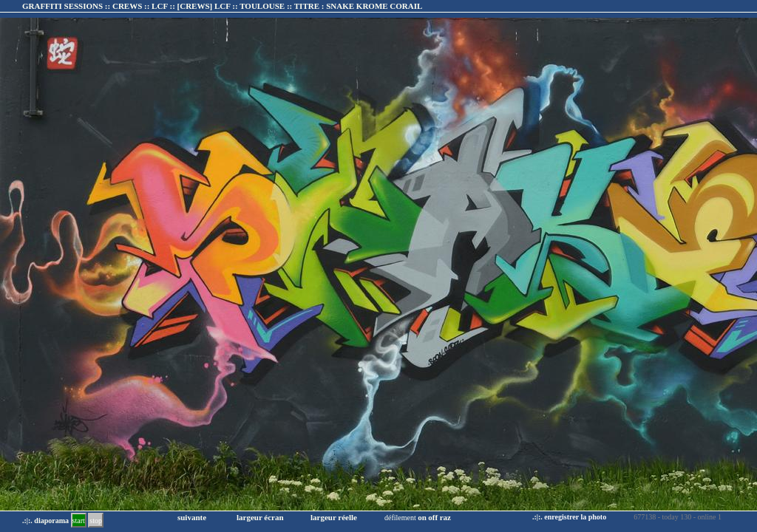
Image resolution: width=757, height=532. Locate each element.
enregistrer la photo (575, 517)
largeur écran (260, 517)
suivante (192, 517)
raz (445, 517)
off (433, 517)
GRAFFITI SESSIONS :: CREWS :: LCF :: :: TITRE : (222, 6)
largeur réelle (334, 517)
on (422, 517)
